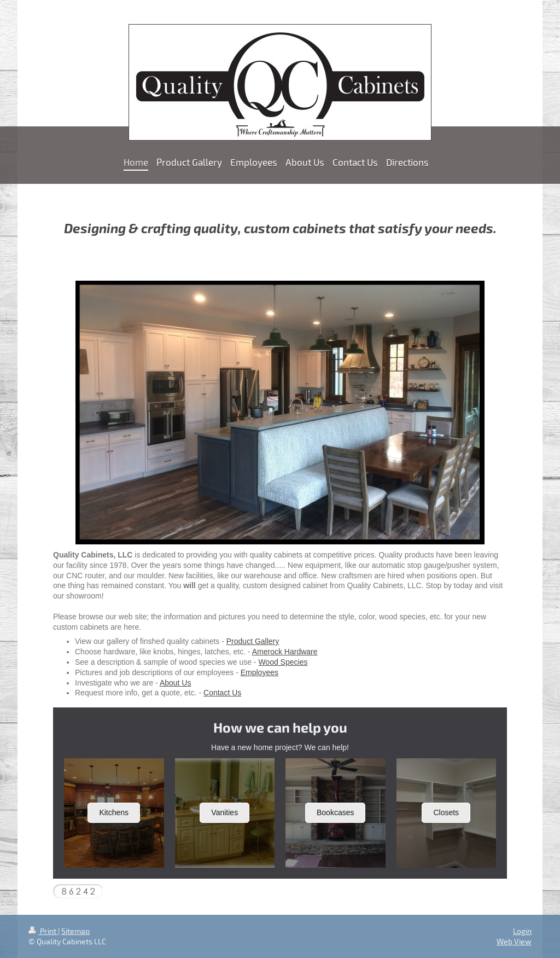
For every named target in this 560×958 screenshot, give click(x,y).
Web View (514, 941)
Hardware (301, 652)
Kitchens (114, 812)
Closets (446, 812)
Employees (259, 672)
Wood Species (283, 662)
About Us (176, 683)
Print (43, 931)
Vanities (224, 812)
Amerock (268, 652)
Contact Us (222, 693)
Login (522, 931)
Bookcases (335, 812)
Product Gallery (253, 641)
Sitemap (75, 931)
